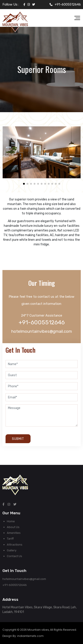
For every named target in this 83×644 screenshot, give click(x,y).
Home (11, 521)
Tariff (10, 539)
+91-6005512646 (68, 4)
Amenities (14, 533)
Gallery (12, 550)
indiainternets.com (30, 636)
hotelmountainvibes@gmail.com (42, 331)
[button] (24, 184)
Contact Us (14, 556)
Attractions (15, 545)
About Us (13, 527)
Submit (18, 439)
